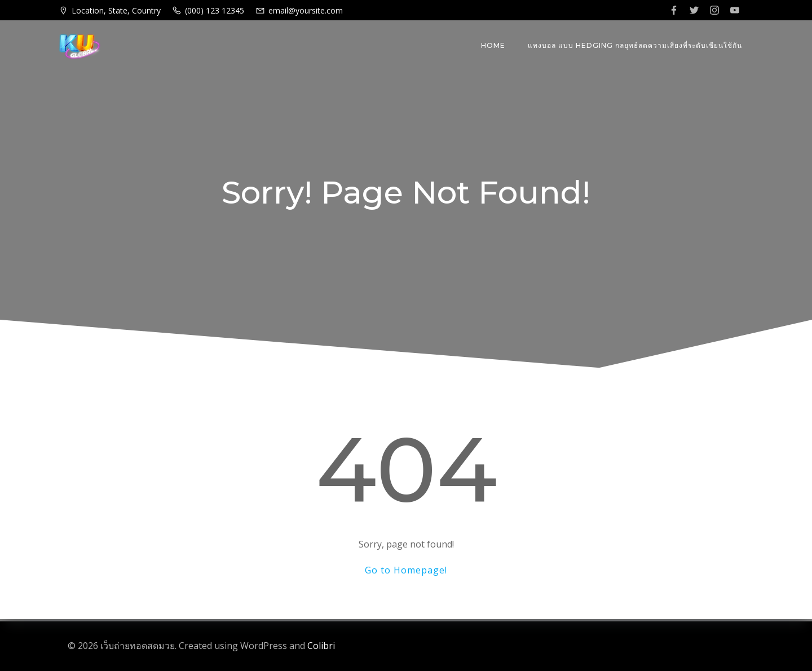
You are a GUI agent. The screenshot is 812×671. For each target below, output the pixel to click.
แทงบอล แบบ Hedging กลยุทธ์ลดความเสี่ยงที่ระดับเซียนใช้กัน (635, 45)
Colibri (321, 646)
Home (493, 45)
